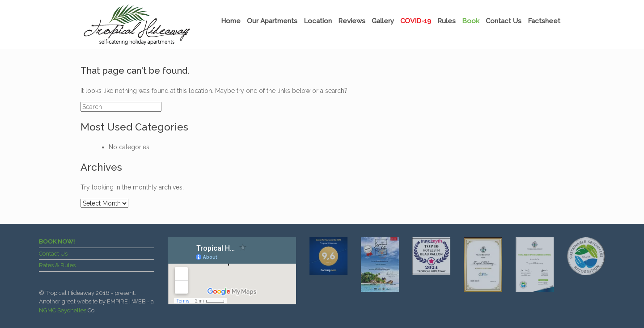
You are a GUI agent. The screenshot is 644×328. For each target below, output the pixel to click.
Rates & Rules (57, 265)
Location (318, 21)
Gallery (383, 21)
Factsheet (544, 21)
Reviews (352, 21)
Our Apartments (272, 21)
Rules (447, 21)
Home (231, 21)
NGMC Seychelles (63, 310)
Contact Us (504, 21)
